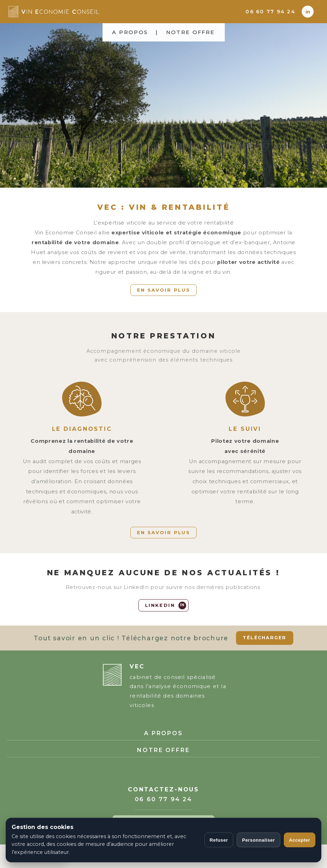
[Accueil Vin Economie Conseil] (76, 12)
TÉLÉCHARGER (264, 638)
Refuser (219, 840)
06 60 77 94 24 (270, 12)
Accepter (300, 840)
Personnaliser (259, 840)
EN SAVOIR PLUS (163, 290)
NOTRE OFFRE (191, 32)
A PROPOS (130, 32)
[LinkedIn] (308, 12)
